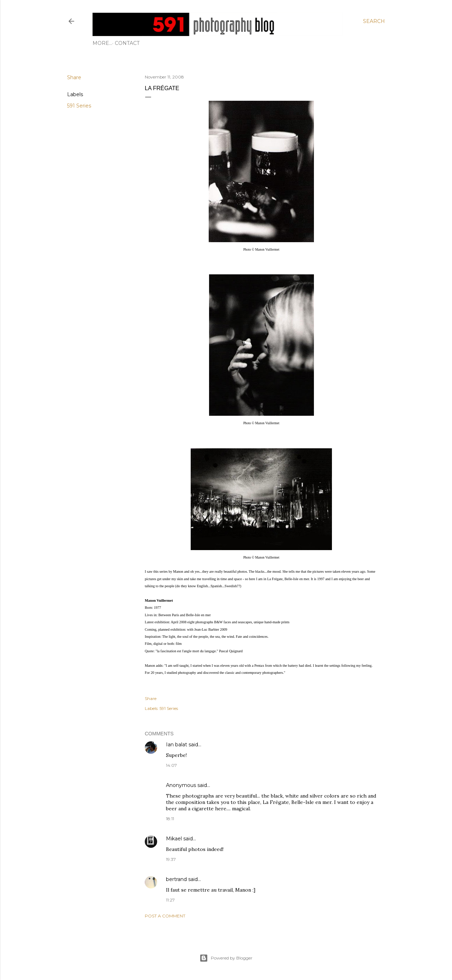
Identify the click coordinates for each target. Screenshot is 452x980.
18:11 (170, 819)
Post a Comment (165, 916)
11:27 (170, 900)
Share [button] (74, 77)
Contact (107, 43)
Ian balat (177, 745)
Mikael (174, 839)
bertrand (176, 879)
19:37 (171, 859)
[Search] (374, 21)
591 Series (79, 106)
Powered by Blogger (226, 958)
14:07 (171, 765)
